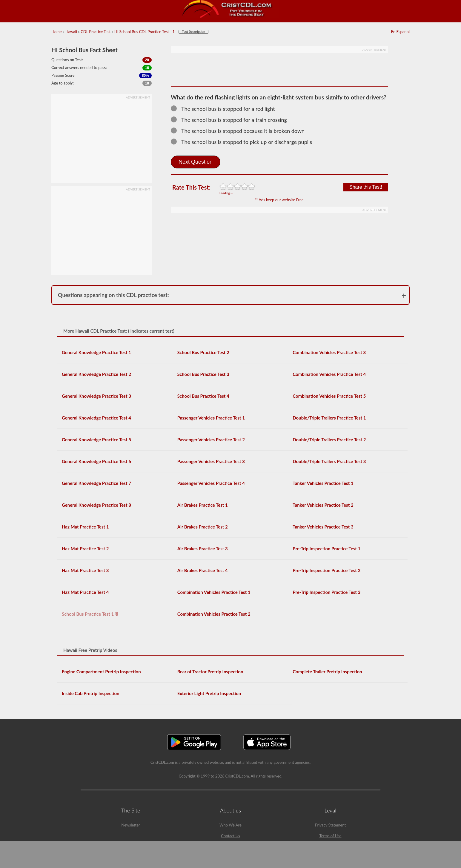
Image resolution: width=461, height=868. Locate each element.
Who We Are (230, 825)
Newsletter (131, 825)
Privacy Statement (330, 825)
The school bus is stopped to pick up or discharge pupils (244, 142)
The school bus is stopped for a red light (226, 109)
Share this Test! (366, 187)
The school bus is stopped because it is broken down (240, 131)
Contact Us (230, 836)
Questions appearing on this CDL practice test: (113, 295)
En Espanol (400, 32)
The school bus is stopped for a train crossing (232, 120)
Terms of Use (331, 836)
